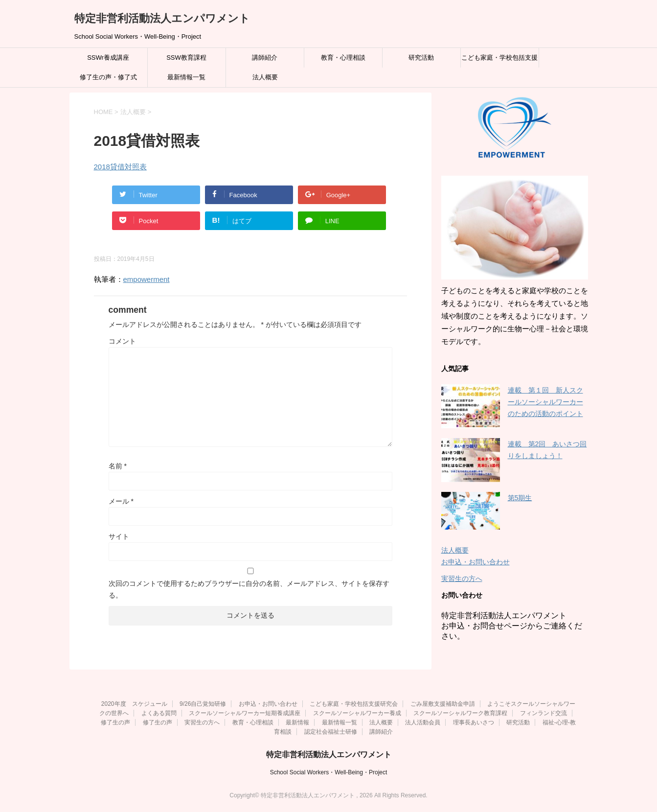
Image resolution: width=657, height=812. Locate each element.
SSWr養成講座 (108, 58)
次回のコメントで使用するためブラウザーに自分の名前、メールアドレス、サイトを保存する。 (249, 589)
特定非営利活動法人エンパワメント (162, 18)
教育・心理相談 (343, 58)
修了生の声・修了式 (108, 77)
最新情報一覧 (186, 77)
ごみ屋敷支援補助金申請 (443, 704)
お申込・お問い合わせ (476, 562)
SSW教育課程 (186, 58)
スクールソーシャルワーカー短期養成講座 (245, 713)
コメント (122, 341)
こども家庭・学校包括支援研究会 (499, 61)
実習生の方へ (462, 579)
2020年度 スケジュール (134, 704)
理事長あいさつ (474, 722)
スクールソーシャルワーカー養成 (357, 713)
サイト (119, 536)
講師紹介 (265, 58)
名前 (118, 466)
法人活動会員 (423, 722)
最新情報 (297, 722)
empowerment (147, 279)
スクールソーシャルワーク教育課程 (460, 713)
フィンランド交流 (544, 713)
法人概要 (265, 77)
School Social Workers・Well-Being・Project (329, 772)
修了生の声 (115, 722)
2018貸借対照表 (120, 167)
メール (121, 501)
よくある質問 (159, 713)
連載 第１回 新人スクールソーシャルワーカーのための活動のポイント (545, 402)
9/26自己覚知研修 (203, 704)
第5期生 (520, 498)
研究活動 (421, 58)
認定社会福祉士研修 (331, 732)
